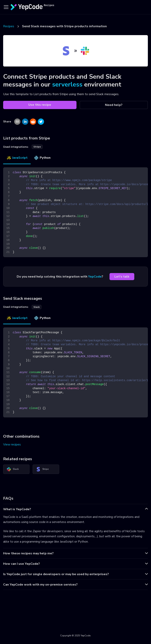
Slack (13, 469)
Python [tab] (42, 158)
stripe (37, 147)
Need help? (114, 105)
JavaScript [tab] (17, 158)
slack (37, 307)
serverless (67, 84)
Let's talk (122, 277)
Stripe (42, 469)
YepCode (95, 277)
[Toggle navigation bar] (6, 7)
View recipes (12, 445)
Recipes (9, 26)
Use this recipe (40, 105)
